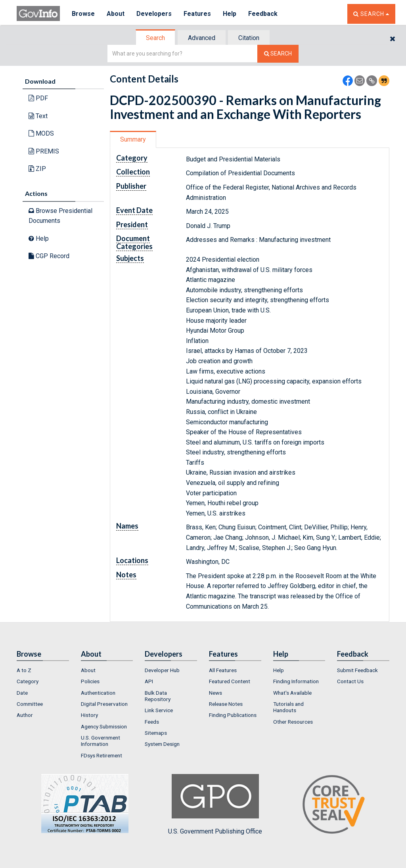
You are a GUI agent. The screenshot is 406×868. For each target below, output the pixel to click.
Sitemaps (156, 733)
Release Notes (226, 704)
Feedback (263, 14)
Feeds (152, 722)
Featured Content (230, 681)
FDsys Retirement (101, 755)
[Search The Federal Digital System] (278, 54)
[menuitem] (43, 670)
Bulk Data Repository (158, 696)
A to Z (24, 670)
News (215, 693)
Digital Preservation (104, 704)
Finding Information (296, 681)
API (149, 681)
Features (197, 14)
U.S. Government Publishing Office (215, 805)
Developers (154, 14)
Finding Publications (233, 715)
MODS (41, 133)
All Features (223, 670)
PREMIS (44, 151)
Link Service (159, 710)
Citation (249, 38)
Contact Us (350, 681)
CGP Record (49, 256)
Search (155, 38)
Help (230, 14)
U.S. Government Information (101, 741)
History (89, 715)
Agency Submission (104, 726)
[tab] (156, 38)
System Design (162, 744)
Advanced (202, 38)
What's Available (292, 693)
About (116, 14)
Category (28, 681)
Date (22, 693)
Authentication (98, 693)
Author (25, 715)
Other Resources (293, 722)
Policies (90, 681)
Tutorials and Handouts (288, 707)
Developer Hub (162, 670)
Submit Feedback (357, 670)
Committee (30, 704)
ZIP (37, 169)
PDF (38, 98)
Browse (83, 14)
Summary (133, 139)
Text (38, 116)
